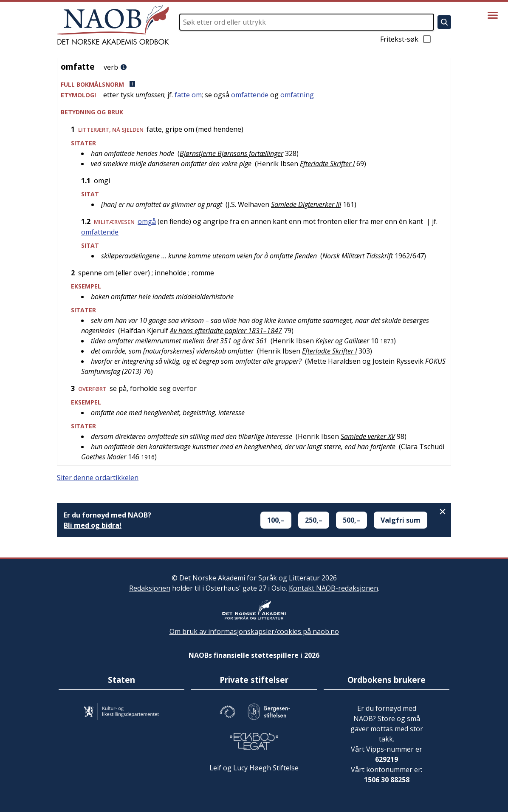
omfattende (250, 95)
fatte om (188, 95)
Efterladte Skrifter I (327, 164)
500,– (351, 520)
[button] (254, 84)
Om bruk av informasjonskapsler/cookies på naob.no (254, 631)
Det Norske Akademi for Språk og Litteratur (250, 578)
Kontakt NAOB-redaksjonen (333, 588)
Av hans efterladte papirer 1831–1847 (226, 331)
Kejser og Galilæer (342, 341)
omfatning (297, 95)
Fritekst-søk (406, 39)
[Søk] (444, 22)
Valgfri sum (401, 520)
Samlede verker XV (368, 436)
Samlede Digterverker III (306, 204)
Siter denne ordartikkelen (98, 478)
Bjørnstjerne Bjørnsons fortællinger (231, 153)
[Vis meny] (493, 15)
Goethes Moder (104, 457)
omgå (147, 221)
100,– (276, 520)
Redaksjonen (150, 588)
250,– (314, 520)
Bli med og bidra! (93, 525)
